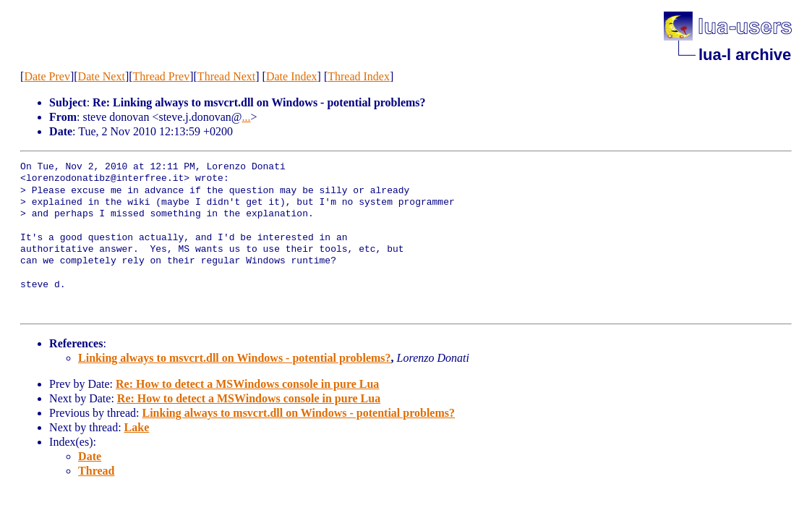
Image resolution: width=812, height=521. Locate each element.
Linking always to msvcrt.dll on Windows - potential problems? (235, 358)
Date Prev (47, 76)
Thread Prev (162, 76)
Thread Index (359, 76)
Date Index (292, 76)
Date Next (102, 76)
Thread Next (226, 76)
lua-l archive (745, 55)
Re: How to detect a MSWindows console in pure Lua (247, 384)
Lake (137, 427)
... (247, 117)
